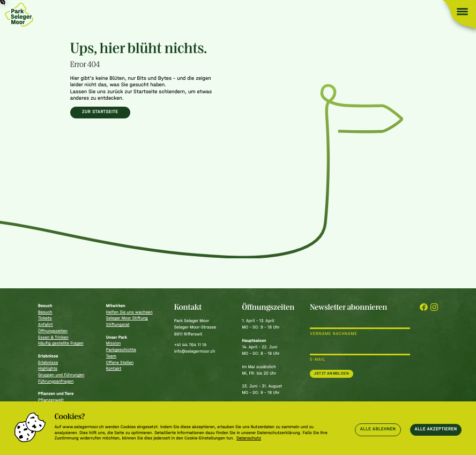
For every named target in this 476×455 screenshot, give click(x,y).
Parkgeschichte (121, 350)
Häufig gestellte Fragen (61, 344)
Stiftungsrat (118, 325)
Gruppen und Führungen (61, 375)
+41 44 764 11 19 (190, 345)
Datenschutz (249, 438)
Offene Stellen (120, 363)
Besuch (45, 312)
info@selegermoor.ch (195, 352)
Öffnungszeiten (53, 331)
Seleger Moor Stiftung (127, 318)
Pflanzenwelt (51, 400)
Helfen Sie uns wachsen (129, 312)
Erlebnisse (48, 363)
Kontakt (114, 369)
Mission (113, 344)
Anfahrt (46, 325)
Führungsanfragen (56, 382)
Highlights (48, 369)
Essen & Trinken (53, 338)
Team (111, 356)
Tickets (45, 318)
